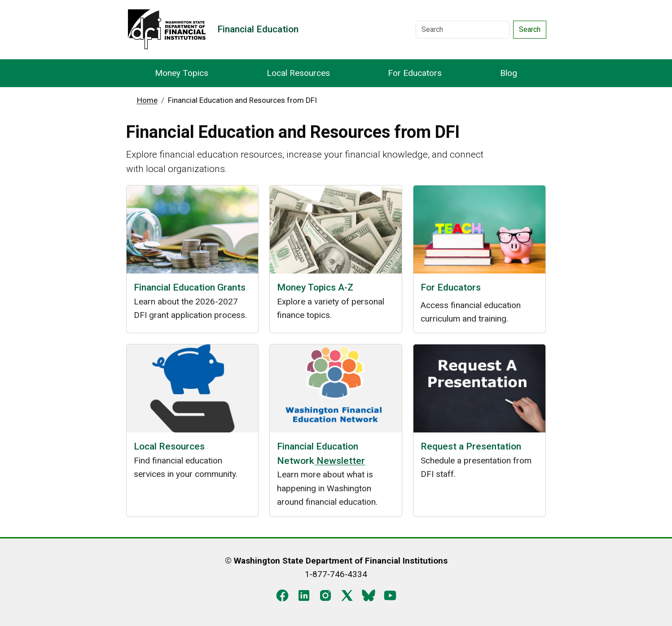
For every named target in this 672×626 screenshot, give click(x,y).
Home (147, 100)
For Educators (415, 73)
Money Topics (182, 73)
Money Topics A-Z (315, 287)
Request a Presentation (471, 446)
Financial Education (258, 29)
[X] (347, 595)
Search (530, 29)
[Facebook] (282, 595)
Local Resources (298, 73)
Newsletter (340, 461)
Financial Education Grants (190, 287)
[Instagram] (325, 595)
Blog (509, 73)
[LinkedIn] (304, 595)
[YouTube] (390, 595)
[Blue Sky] (369, 595)
